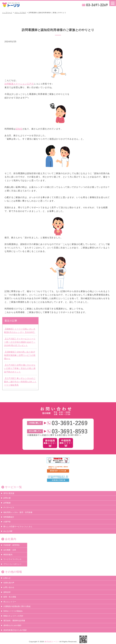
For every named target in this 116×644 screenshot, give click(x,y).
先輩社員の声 (9, 583)
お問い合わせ (9, 588)
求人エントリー (10, 602)
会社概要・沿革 (10, 550)
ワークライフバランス (12, 559)
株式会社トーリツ (52, 642)
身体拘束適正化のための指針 (15, 630)
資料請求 (7, 592)
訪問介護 (7, 498)
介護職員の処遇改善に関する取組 (17, 606)
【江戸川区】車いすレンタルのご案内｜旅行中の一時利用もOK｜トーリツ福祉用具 (20, 382)
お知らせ (7, 578)
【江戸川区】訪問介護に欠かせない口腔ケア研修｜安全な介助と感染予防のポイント (20, 369)
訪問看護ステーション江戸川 (19, 84)
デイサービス (9, 508)
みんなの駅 (8, 531)
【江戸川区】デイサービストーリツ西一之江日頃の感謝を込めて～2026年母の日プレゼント (20, 342)
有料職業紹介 (9, 517)
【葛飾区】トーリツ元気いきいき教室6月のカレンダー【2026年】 (20, 331)
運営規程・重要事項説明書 (14, 621)
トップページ (7, 13)
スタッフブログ (20, 13)
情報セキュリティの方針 (13, 616)
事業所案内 (8, 555)
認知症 (19, 129)
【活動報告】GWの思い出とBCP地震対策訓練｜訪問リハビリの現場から (20, 355)
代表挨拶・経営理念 (11, 545)
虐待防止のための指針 (12, 625)
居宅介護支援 (9, 493)
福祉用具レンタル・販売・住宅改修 (18, 512)
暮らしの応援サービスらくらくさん (18, 527)
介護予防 (7, 522)
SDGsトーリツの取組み (13, 611)
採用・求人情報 (10, 597)
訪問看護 (7, 503)
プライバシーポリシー (12, 564)
